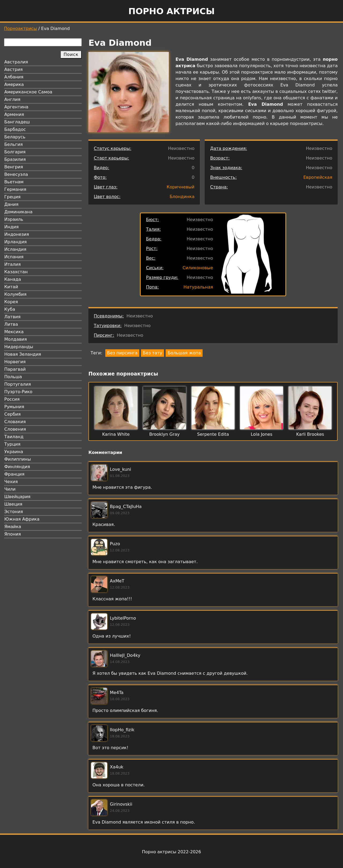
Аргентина (16, 107)
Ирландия (16, 242)
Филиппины (18, 459)
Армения (14, 114)
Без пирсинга (122, 353)
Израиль (14, 219)
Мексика (14, 332)
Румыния (14, 407)
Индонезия (17, 234)
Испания (14, 257)
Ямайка (13, 527)
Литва (11, 324)
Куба (10, 309)
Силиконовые (198, 268)
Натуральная (198, 287)
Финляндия (17, 467)
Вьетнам (14, 182)
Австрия (14, 69)
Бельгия (14, 144)
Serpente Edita (213, 434)
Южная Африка (22, 519)
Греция (12, 197)
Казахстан (16, 272)
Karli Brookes (310, 434)
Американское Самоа (28, 92)
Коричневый (181, 187)
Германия (15, 189)
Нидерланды (19, 347)
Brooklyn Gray (164, 434)
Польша (13, 377)
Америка (14, 84)
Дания (11, 204)
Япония (13, 534)
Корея (11, 302)
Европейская (318, 177)
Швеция (13, 504)
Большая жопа (184, 353)
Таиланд (14, 437)
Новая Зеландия (23, 354)
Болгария (15, 152)
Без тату (152, 353)
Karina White (116, 434)
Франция (14, 474)
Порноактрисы (20, 29)
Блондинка (182, 197)
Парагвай (15, 369)
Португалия (18, 384)
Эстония (14, 512)
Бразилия (15, 159)
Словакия (15, 422)
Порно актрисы (171, 11)
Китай (11, 287)
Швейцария (17, 497)
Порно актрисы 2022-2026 (171, 852)
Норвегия (15, 362)
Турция (12, 444)
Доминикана (18, 212)
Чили (10, 489)
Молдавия (16, 339)
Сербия (12, 414)
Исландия (15, 249)
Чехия (11, 482)
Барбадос (15, 129)
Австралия (16, 62)
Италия (12, 264)
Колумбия (15, 294)
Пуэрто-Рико (18, 392)
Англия (12, 99)
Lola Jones (262, 434)
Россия (12, 399)
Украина (14, 452)
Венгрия (14, 167)
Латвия (12, 317)
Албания (14, 77)
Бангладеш (17, 122)
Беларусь (15, 137)
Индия (12, 227)
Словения (15, 429)
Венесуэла (16, 174)
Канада (13, 279)
